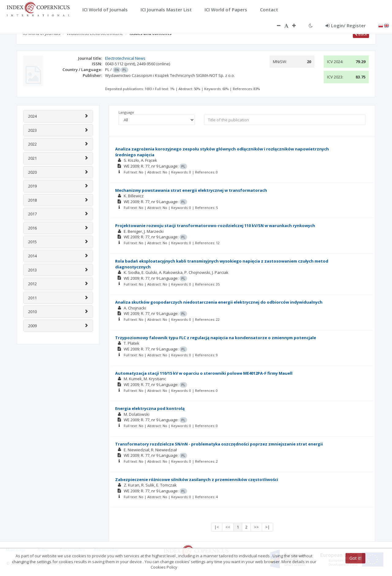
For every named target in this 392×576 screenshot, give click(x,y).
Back (361, 34)
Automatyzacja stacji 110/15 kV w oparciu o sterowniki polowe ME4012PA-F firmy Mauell (204, 373)
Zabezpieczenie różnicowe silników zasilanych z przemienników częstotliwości (197, 479)
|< (217, 527)
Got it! (355, 558)
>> (256, 527)
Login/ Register (346, 25)
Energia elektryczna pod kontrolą (150, 408)
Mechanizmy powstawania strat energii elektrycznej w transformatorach (191, 190)
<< (228, 527)
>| (268, 527)
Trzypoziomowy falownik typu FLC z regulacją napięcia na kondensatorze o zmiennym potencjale (216, 338)
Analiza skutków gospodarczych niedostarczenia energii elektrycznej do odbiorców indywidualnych (219, 302)
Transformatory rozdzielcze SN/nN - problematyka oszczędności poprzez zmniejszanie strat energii (219, 444)
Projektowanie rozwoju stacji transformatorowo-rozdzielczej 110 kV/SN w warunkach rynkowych (215, 225)
